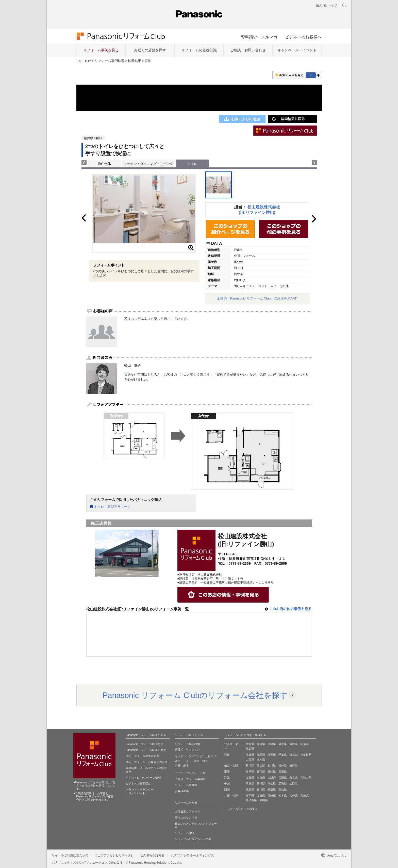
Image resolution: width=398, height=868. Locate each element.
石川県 (272, 765)
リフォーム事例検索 (110, 61)
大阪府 (272, 778)
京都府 (261, 778)
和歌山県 (306, 778)
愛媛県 (272, 790)
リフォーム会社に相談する (241, 809)
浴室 (178, 761)
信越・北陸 (231, 765)
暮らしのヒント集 (186, 817)
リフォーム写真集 (186, 785)
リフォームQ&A (185, 833)
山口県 (294, 783)
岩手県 (283, 744)
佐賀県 (261, 796)
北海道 (250, 744)
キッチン (180, 756)
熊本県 (283, 796)
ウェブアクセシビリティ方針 (114, 855)
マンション (193, 749)
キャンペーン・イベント (297, 50)
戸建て (179, 749)
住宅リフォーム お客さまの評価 (147, 762)
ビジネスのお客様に (138, 783)
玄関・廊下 (182, 766)
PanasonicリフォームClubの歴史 (146, 750)
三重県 (283, 771)
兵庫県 (283, 778)
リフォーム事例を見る (101, 50)
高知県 (283, 790)
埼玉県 (272, 755)
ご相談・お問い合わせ (248, 50)
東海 (227, 771)
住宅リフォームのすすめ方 (142, 756)
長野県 (294, 765)
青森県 (261, 744)
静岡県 (261, 771)
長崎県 (272, 796)
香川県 (261, 790)
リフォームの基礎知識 (199, 50)
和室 (205, 761)
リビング (211, 756)
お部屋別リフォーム (187, 811)
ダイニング (196, 756)
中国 (227, 783)
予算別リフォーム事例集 (190, 779)
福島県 (250, 749)
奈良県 (294, 778)
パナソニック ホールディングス (192, 855)
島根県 (261, 783)
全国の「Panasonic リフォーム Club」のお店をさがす (257, 298)
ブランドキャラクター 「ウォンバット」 (140, 791)
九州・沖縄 (231, 796)
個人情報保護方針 (152, 855)
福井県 (283, 765)
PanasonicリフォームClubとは (144, 744)
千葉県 (283, 755)
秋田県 (272, 744)
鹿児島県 (251, 800)
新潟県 (250, 765)
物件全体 (104, 164)
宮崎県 (304, 796)
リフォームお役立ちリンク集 (193, 839)
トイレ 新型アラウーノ (112, 507)
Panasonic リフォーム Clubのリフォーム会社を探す (195, 695)
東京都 (294, 755)
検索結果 (135, 61)
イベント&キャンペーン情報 (143, 778)
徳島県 (250, 790)
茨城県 (250, 755)
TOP (88, 61)
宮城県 (294, 744)
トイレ (187, 761)
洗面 (197, 761)
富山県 (261, 765)
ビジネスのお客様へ (303, 37)
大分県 (294, 796)
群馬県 (261, 755)
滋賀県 (250, 778)
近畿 (227, 778)
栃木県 (261, 760)
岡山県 (272, 783)
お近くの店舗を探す (150, 50)
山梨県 (250, 760)
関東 (227, 755)
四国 (227, 790)
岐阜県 (250, 771)
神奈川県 (306, 755)
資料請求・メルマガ (259, 37)
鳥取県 (250, 783)
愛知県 (272, 771)
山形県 (304, 744)
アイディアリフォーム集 (190, 773)
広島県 (283, 783)
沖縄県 (264, 800)
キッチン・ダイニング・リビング (148, 164)
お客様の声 (182, 791)
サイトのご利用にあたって (70, 855)
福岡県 (250, 796)
